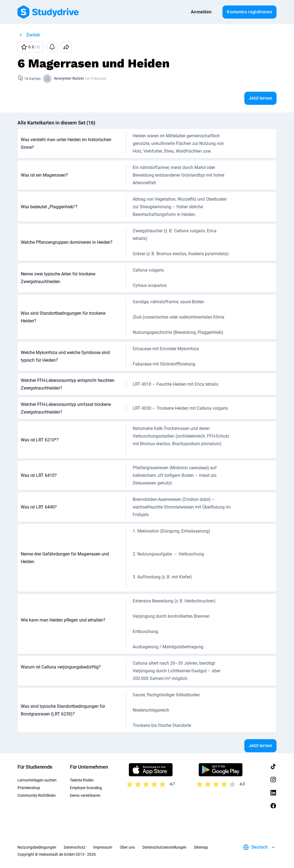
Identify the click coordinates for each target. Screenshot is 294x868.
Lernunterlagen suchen (37, 780)
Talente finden (82, 780)
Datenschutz (75, 847)
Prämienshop (29, 788)
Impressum (103, 847)
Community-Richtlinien (37, 795)
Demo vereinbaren (85, 795)
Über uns (127, 847)
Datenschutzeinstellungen (164, 847)
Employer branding (86, 788)
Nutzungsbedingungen (37, 847)
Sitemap (201, 847)
